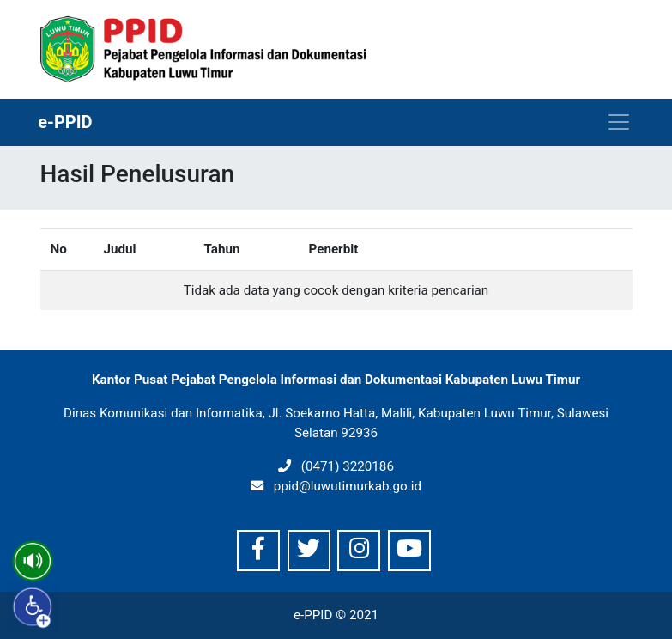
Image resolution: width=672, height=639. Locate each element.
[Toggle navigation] (619, 122)
